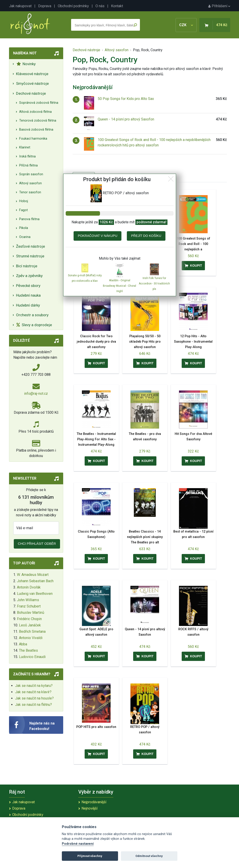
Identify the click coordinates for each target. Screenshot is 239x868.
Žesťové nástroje (30, 246)
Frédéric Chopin (29, 619)
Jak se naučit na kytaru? (34, 686)
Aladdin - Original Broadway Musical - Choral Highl (119, 286)
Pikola (24, 228)
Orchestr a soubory (32, 315)
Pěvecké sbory (28, 286)
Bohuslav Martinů (31, 613)
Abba (23, 644)
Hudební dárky (28, 305)
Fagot (23, 210)
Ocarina (25, 237)
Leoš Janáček (30, 625)
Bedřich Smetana (32, 631)
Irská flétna (27, 156)
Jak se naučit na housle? (34, 698)
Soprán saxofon (31, 174)
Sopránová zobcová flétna (39, 103)
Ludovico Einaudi (32, 657)
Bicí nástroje (27, 266)
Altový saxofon (30, 183)
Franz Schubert (29, 606)
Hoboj (24, 201)
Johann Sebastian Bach (35, 581)
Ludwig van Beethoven (35, 594)
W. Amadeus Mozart (33, 575)
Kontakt (117, 6)
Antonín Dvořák (29, 587)
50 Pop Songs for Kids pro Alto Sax (126, 99)
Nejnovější (89, 808)
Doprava (45, 6)
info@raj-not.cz (36, 394)
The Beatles (28, 650)
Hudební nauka (28, 295)
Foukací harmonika (33, 139)
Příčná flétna (28, 165)
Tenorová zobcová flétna (38, 121)
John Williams (28, 600)
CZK (186, 25)
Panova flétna (29, 219)
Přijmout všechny (90, 856)
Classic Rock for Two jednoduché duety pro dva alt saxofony (96, 342)
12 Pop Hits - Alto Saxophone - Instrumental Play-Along (193, 342)
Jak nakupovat (20, 6)
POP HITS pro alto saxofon (96, 727)
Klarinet (25, 147)
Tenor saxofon (30, 192)
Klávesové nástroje (32, 74)
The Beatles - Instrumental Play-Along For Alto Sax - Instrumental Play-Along (96, 439)
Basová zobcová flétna (36, 130)
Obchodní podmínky (73, 6)
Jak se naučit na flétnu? (34, 705)
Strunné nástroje (30, 256)
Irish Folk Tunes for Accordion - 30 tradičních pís (154, 284)
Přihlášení (219, 6)
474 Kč (222, 25)
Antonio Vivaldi (31, 638)
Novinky (26, 64)
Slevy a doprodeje (34, 325)
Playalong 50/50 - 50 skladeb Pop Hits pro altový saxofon (145, 342)
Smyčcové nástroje (32, 83)
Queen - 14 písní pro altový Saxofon (126, 119)
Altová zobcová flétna (35, 112)
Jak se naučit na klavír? (33, 692)
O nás (100, 6)
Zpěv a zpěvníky (29, 276)
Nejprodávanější (94, 802)
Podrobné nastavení (78, 844)
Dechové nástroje (31, 93)
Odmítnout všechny (149, 856)
